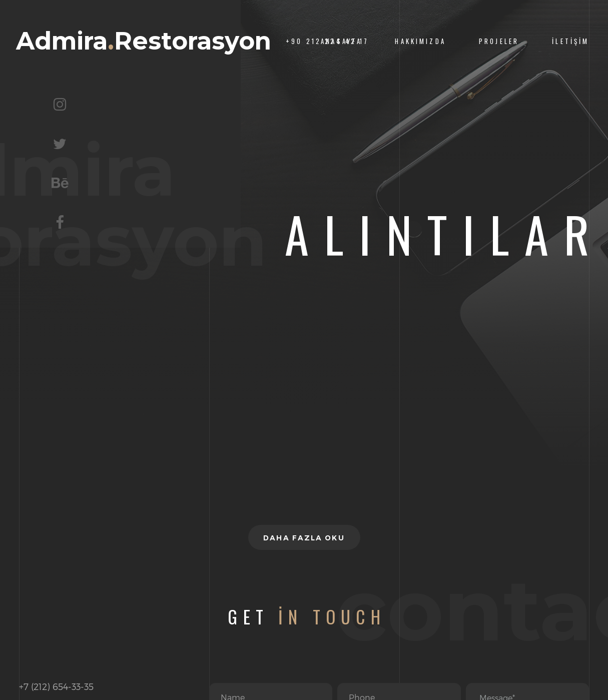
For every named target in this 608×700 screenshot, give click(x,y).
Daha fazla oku (304, 538)
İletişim (570, 41)
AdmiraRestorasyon (144, 41)
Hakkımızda (420, 41)
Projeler (499, 41)
